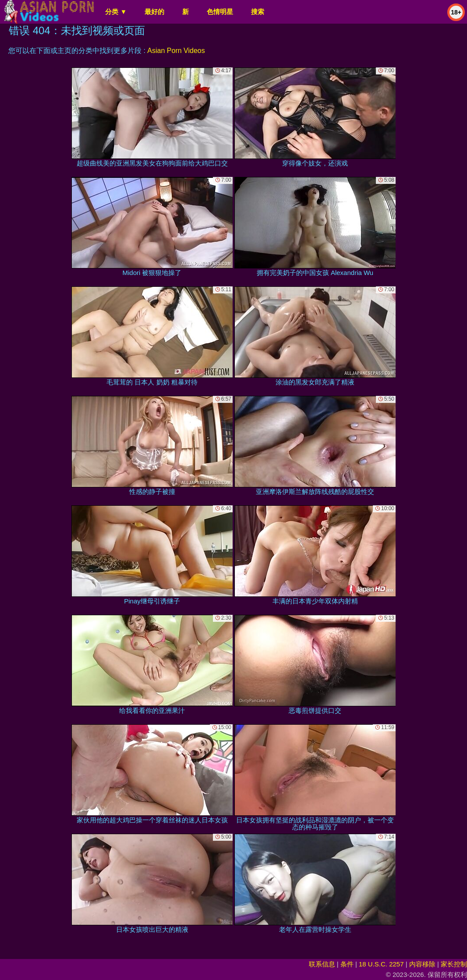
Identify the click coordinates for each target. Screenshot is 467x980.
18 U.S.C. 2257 (381, 964)
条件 (347, 964)
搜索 (258, 12)
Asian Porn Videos (176, 51)
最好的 (154, 12)
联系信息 (322, 964)
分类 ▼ (116, 12)
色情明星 (220, 12)
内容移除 (422, 964)
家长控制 (454, 964)
